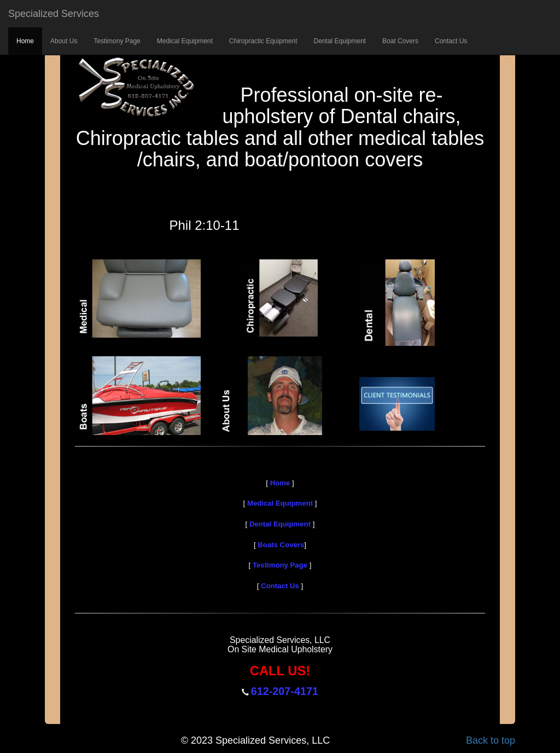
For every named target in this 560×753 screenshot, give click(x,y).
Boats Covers (280, 545)
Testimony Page (117, 41)
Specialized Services (54, 14)
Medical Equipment (185, 41)
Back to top (491, 740)
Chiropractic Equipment (263, 41)
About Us (64, 41)
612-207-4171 (285, 691)
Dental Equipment (340, 41)
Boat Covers (400, 41)
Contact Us (451, 41)
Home (25, 41)
